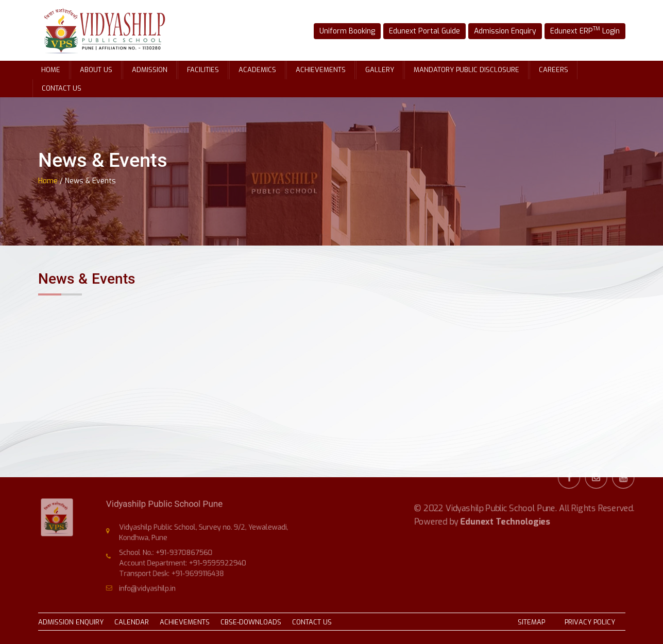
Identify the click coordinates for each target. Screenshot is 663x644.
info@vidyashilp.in (154, 584)
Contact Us (62, 88)
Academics (257, 70)
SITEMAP (531, 622)
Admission (150, 70)
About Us (96, 70)
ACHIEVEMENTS (185, 622)
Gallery (380, 70)
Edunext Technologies (505, 509)
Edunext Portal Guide (427, 31)
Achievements (321, 70)
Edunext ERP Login (573, 30)
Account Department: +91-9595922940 (185, 561)
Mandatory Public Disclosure (466, 70)
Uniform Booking (357, 31)
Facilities (203, 70)
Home (51, 70)
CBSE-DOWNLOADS (251, 622)
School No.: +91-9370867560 (170, 552)
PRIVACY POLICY (590, 622)
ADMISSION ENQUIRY (71, 622)
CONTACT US (312, 622)
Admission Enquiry (500, 31)
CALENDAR (132, 622)
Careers (554, 70)
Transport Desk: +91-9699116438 (175, 570)
